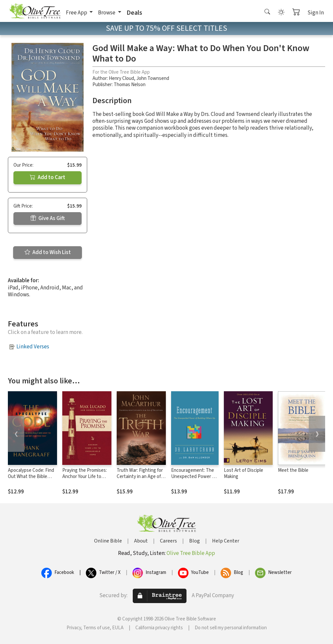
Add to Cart (48, 177)
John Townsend (153, 78)
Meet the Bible (293, 470)
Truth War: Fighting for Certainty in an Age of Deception (140, 477)
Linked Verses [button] (33, 347)
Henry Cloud (121, 78)
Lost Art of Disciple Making (244, 473)
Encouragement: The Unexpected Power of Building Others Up (194, 477)
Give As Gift (48, 218)
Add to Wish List (48, 252)
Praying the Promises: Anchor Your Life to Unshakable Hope (85, 477)
